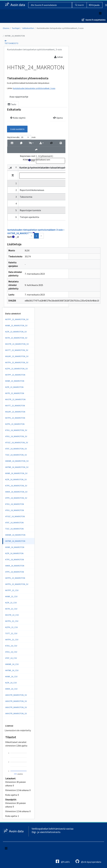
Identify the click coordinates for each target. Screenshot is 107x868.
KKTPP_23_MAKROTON (15, 375)
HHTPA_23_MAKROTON (15, 578)
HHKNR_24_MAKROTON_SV (17, 461)
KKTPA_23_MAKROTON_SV (17, 362)
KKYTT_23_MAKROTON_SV (17, 350)
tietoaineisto (11, 43)
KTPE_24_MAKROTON (15, 560)
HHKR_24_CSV (11, 689)
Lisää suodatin (17, 129)
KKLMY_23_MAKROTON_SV (17, 356)
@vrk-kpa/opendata (88, 861)
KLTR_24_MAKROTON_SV (16, 479)
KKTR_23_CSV (11, 609)
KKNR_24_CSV (11, 677)
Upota (58, 118)
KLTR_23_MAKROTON (14, 387)
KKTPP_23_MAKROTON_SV (17, 319)
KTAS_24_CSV (11, 646)
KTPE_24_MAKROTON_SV (16, 486)
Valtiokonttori (28, 28)
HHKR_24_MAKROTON (15, 566)
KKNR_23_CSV (11, 596)
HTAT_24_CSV (11, 658)
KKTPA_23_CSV (12, 621)
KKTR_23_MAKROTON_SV (16, 338)
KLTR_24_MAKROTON (14, 553)
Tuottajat (16, 28)
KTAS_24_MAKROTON (15, 504)
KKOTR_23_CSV (12, 615)
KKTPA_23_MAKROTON (15, 418)
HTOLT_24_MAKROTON (15, 516)
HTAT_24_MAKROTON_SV (16, 449)
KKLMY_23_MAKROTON (15, 412)
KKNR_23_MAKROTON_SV (16, 325)
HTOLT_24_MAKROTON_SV (17, 443)
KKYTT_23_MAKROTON (15, 406)
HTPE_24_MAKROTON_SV (16, 498)
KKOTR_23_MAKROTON (15, 399)
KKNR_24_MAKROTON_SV (16, 473)
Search (79, 5)
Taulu (12, 104)
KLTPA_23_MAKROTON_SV (16, 369)
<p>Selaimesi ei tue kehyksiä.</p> (36, 187)
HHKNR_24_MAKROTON (15, 535)
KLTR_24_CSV (11, 683)
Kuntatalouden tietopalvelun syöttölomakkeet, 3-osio (60, 28)
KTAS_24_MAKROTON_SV (16, 430)
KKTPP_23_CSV (12, 590)
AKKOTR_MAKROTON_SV (16, 695)
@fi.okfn (63, 861)
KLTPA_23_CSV (11, 627)
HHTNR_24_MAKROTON (15, 36)
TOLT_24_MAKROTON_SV (16, 455)
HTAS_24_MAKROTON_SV (16, 436)
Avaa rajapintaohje (19, 97)
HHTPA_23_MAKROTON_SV (17, 584)
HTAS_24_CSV (11, 652)
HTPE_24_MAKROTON (15, 572)
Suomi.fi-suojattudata (95, 20)
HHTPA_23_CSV (12, 640)
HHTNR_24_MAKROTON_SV (17, 467)
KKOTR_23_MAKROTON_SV (17, 344)
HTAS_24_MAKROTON (15, 510)
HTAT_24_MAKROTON (14, 523)
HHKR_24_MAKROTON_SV (16, 492)
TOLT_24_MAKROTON (14, 529)
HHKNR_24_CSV (12, 664)
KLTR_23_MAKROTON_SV (16, 332)
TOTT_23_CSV (11, 633)
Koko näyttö (18, 118)
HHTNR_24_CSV (12, 670)
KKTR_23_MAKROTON (15, 393)
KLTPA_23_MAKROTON (15, 424)
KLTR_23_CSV (11, 603)
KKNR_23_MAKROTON (15, 381)
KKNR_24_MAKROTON (15, 547)
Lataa (58, 57)
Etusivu (6, 28)
